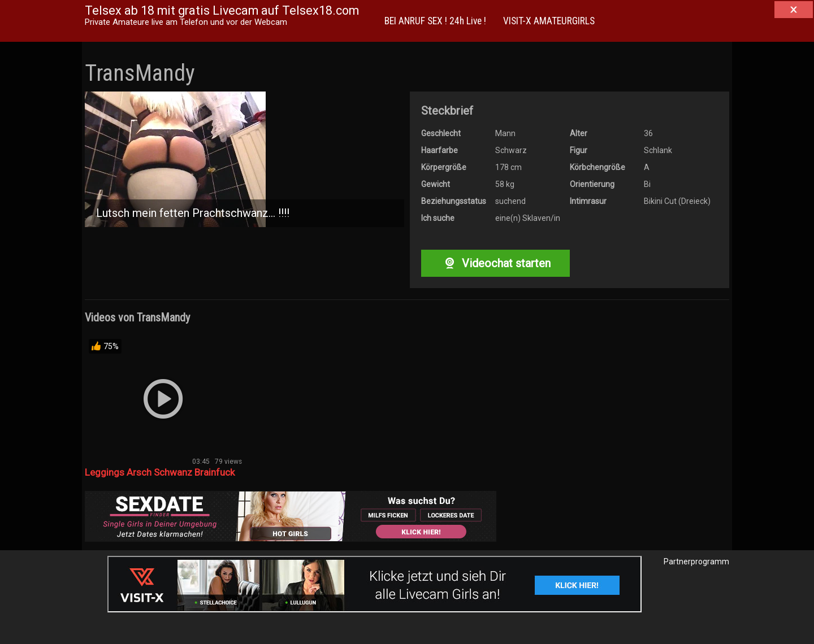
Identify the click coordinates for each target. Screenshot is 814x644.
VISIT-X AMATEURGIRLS (549, 21)
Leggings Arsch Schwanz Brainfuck (160, 472)
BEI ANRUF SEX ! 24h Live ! (435, 21)
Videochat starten (495, 263)
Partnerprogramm (696, 562)
